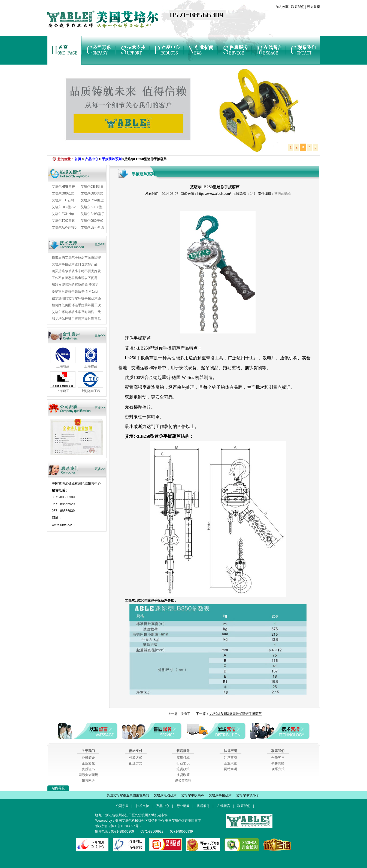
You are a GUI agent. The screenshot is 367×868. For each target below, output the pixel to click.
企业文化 (88, 763)
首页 (64, 50)
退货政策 (183, 769)
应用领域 (183, 758)
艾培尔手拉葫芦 (220, 795)
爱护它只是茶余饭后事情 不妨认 (75, 292)
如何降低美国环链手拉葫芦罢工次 (76, 305)
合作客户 (278, 758)
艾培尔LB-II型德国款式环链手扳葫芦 (235, 714)
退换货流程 (183, 781)
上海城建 (63, 366)
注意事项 (230, 758)
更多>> (100, 244)
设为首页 (313, 7)
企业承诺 (230, 763)
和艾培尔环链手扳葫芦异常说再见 (76, 319)
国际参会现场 (88, 775)
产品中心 (167, 50)
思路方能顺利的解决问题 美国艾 (75, 285)
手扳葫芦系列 (112, 159)
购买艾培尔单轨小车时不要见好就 (76, 271)
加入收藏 (282, 7)
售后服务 (235, 50)
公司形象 (98, 50)
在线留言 (269, 50)
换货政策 (183, 775)
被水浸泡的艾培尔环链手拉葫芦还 (76, 298)
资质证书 (88, 769)
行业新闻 (201, 50)
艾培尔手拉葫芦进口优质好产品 (75, 264)
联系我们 (298, 7)
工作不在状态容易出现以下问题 (75, 278)
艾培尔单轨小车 (248, 795)
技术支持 (133, 50)
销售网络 (88, 781)
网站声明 (230, 769)
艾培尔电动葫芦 (165, 795)
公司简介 (88, 758)
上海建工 (63, 391)
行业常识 (183, 763)
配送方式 (136, 763)
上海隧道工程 (91, 391)
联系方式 (278, 769)
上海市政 (91, 366)
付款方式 (136, 758)
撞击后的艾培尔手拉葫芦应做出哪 (76, 257)
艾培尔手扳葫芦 (193, 795)
